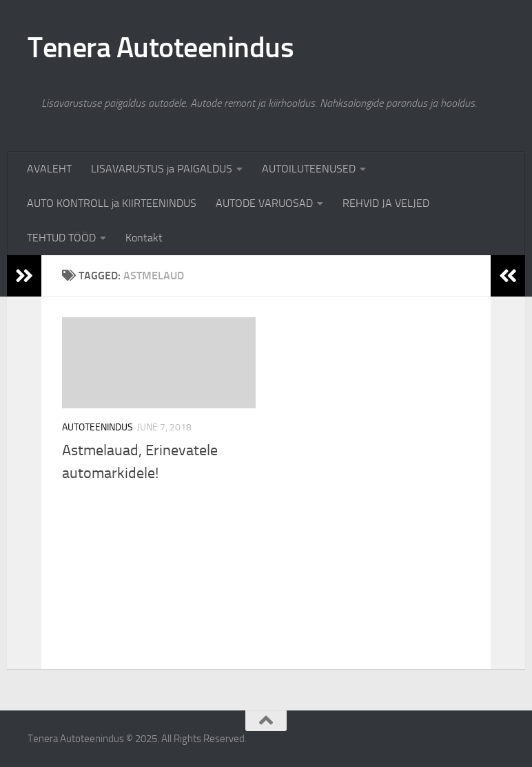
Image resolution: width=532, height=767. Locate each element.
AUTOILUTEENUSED (309, 169)
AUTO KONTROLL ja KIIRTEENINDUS (112, 203)
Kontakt (144, 238)
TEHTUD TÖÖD (61, 238)
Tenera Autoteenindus (161, 48)
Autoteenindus (98, 427)
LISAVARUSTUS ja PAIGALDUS (162, 169)
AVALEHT (49, 169)
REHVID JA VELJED (386, 203)
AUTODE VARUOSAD (264, 203)
